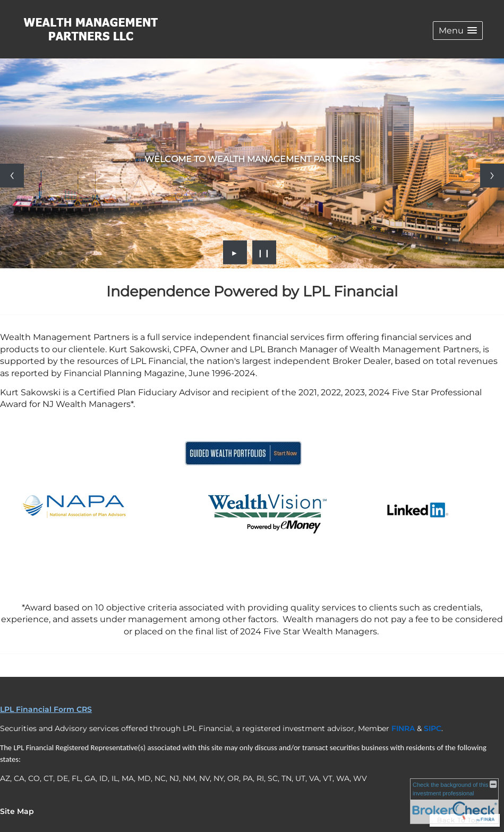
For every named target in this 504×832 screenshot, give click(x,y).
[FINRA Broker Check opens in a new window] (454, 801)
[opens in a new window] (243, 467)
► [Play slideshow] (235, 252)
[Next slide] (492, 176)
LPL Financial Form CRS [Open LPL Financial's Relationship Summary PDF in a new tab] (46, 709)
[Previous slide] (12, 176)
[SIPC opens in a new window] (433, 728)
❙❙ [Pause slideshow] (264, 252)
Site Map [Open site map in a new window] (17, 811)
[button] (458, 31)
